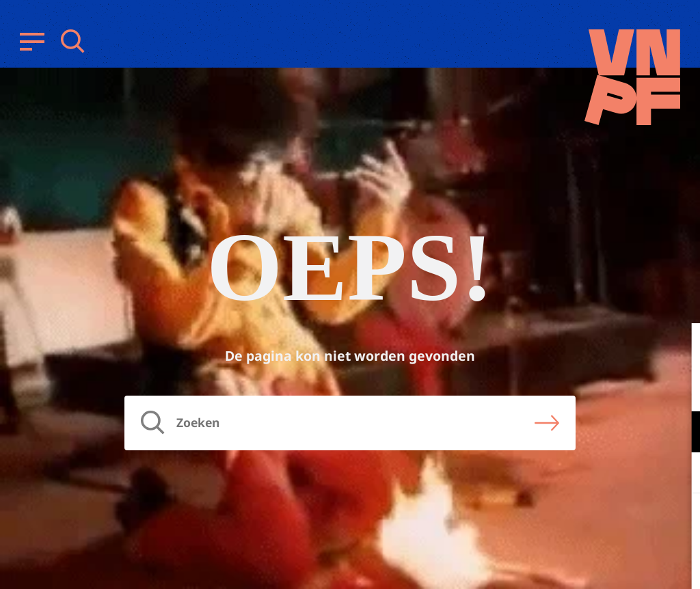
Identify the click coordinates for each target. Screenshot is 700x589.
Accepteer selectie (584, 563)
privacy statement (633, 387)
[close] (679, 348)
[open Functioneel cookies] (678, 433)
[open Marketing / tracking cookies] (678, 474)
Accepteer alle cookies (584, 524)
